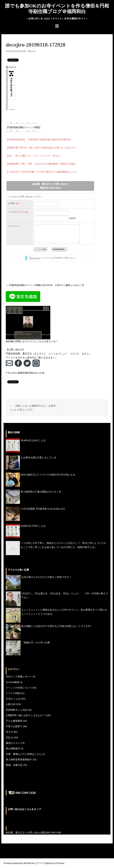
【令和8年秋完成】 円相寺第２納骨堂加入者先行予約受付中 (38, 140)
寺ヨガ (9, 732)
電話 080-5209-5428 (22, 793)
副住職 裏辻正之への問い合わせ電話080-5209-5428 (33, 832)
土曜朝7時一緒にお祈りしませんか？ (25, 715)
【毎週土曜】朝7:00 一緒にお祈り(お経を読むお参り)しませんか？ (41, 148)
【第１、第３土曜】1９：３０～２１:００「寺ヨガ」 (34, 156)
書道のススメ (13, 743)
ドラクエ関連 (13, 693)
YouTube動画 (12, 682)
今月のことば (13, 699)
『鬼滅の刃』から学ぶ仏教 (36, 642)
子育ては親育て (14, 726)
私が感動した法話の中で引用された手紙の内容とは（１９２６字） (57, 626)
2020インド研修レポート (19, 676)
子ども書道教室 (14, 721)
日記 (8, 737)
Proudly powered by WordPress (19, 863)
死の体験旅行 (13, 748)
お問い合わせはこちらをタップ (24, 809)
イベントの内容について (19, 688)
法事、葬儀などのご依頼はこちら (24, 754)
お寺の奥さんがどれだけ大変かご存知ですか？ (46, 577)
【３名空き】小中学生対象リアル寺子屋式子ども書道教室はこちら (41, 172)
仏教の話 (11, 704)
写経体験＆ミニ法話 (16, 710)
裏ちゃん (32, 51)
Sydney (48, 863)
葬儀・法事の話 (14, 765)
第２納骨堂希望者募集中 (19, 759)
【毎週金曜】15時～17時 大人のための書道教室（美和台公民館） (41, 164)
